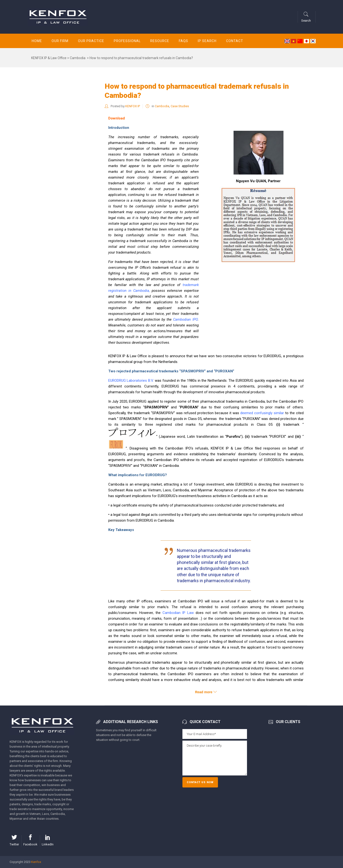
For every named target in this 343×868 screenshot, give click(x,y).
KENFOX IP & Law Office (49, 58)
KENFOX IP (133, 106)
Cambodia (78, 58)
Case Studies (180, 106)
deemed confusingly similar (262, 413)
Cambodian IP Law (178, 613)
